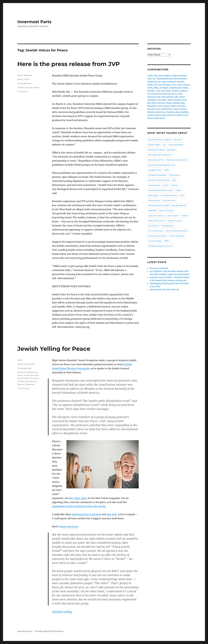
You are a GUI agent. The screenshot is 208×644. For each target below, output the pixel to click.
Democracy (174, 175)
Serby (150, 88)
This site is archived (159, 268)
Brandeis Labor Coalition (177, 112)
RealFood (171, 82)
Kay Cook (161, 97)
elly (155, 76)
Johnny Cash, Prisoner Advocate (164, 290)
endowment (154, 185)
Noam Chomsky (32, 378)
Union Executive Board (177, 231)
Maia (169, 103)
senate (184, 216)
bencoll (151, 109)
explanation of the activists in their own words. (79, 506)
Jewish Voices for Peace (28, 87)
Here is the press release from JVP (69, 64)
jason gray (153, 195)
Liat (160, 85)
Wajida (175, 91)
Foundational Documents (161, 190)
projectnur (160, 112)
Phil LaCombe (180, 79)
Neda (170, 100)
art (164, 145)
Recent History (166, 210)
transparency (168, 226)
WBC (166, 241)
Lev (154, 79)
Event (166, 185)
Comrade (177, 100)
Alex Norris (160, 118)
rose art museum (156, 216)
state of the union (157, 221)
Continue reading (62, 612)
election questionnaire (159, 180)
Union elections (156, 231)
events (174, 185)
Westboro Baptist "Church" (161, 246)
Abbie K (180, 115)
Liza (155, 85)
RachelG (181, 106)
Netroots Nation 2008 (158, 205)
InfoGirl (180, 82)
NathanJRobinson (165, 79)
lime (164, 115)
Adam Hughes (164, 76)
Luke (176, 97)
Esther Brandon (25, 75)
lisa (174, 115)
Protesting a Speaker (27, 381)
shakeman (152, 82)
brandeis (172, 150)
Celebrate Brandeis (157, 175)
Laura (158, 109)
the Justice (153, 226)
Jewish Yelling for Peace (54, 349)
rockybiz (176, 103)
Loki (149, 79)
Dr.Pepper (164, 88)
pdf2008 (152, 210)
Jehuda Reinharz (169, 195)
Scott (174, 85)
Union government (157, 236)
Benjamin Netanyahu (28, 372)
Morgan (166, 85)
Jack (169, 115)
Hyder (186, 88)
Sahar (20, 360)
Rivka (156, 88)
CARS (166, 170)
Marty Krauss (154, 200)
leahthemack (176, 88)
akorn (158, 115)
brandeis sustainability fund (161, 165)
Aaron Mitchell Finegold (160, 140)
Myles (174, 106)
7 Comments (23, 388)
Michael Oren (169, 200)
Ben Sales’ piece (78, 498)
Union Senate (155, 241)
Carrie (180, 85)
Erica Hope (166, 91)
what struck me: (69, 526)
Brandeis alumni (156, 160)
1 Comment (23, 91)
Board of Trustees (156, 150)
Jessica (187, 85)
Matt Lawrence (159, 103)
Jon (160, 82)
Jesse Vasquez (164, 106)
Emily (150, 85)
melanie (151, 115)
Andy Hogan (154, 145)
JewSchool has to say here (86, 514)
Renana (21, 384)
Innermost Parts (34, 22)
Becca (175, 94)
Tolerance (30, 384)
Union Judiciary (177, 236)
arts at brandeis (176, 145)
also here (112, 514)
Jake (164, 82)
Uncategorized (24, 83)
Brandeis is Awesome (177, 160)
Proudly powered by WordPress (49, 631)
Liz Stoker (162, 100)
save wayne (173, 216)
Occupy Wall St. (179, 205)
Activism (178, 140)
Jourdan (151, 91)
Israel (20, 375)
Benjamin (152, 106)
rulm (158, 91)
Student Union (175, 221)
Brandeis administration (160, 155)
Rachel (170, 97)
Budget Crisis (155, 170)
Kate (183, 103)
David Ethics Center (170, 109)
